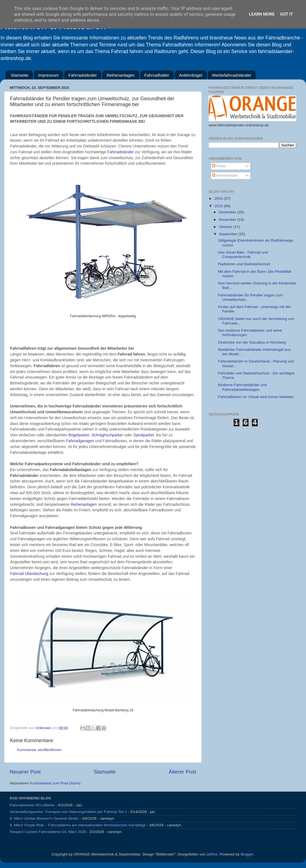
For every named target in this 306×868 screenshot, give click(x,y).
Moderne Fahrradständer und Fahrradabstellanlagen (243, 387)
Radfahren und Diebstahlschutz (244, 264)
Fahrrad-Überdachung (29, 574)
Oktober (226, 227)
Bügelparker (79, 435)
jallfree (212, 854)
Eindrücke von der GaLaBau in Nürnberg (252, 342)
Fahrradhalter (157, 75)
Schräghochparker (108, 435)
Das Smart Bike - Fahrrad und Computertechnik (243, 255)
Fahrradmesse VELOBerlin (32, 805)
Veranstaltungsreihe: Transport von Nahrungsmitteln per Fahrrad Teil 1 (68, 812)
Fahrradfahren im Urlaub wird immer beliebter (256, 397)
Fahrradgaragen (81, 441)
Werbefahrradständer (232, 75)
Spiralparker (144, 435)
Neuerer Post (25, 772)
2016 (219, 198)
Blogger (247, 854)
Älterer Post (182, 772)
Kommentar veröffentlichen (39, 750)
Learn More (262, 14)
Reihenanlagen (121, 75)
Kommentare (225, 175)
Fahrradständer (83, 75)
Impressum (48, 75)
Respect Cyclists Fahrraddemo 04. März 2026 (48, 832)
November (228, 220)
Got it (287, 14)
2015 (219, 206)
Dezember (228, 212)
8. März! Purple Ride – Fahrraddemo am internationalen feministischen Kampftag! (78, 825)
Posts (219, 166)
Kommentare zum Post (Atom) (55, 783)
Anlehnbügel (191, 75)
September (229, 234)
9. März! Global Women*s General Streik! (44, 818)
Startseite (20, 75)
